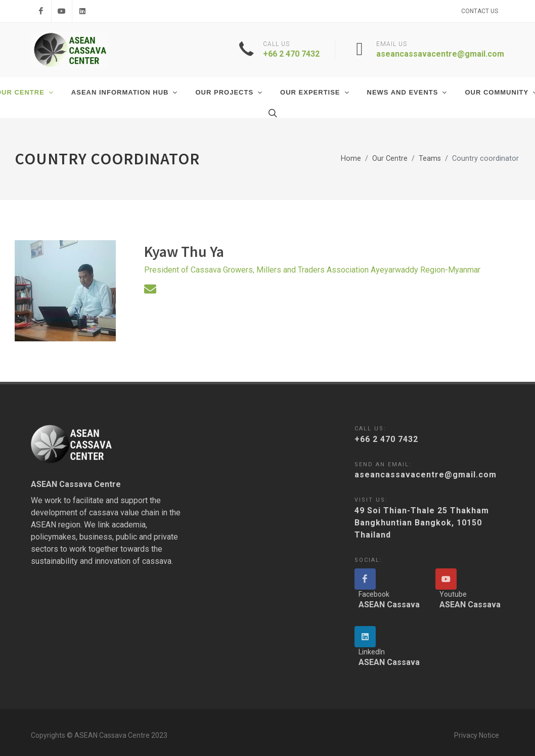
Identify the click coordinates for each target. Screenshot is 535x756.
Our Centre (390, 159)
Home (351, 159)
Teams (430, 159)
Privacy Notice (477, 735)
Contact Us (480, 11)
